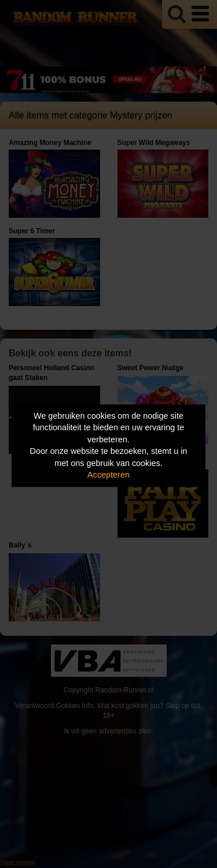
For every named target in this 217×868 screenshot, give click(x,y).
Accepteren (108, 475)
